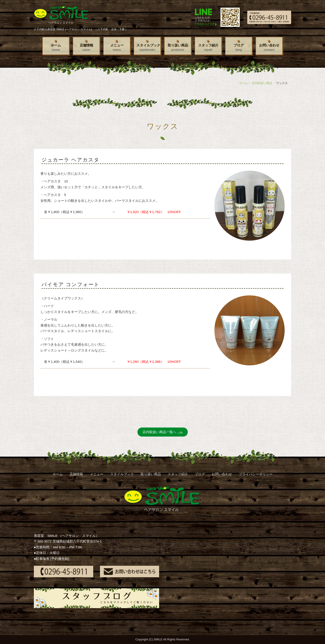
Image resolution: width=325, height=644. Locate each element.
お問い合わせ (269, 47)
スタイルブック (148, 47)
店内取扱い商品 (262, 83)
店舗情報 (86, 47)
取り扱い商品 (178, 47)
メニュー (117, 47)
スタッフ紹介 (208, 47)
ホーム (56, 47)
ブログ (239, 47)
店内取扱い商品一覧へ (159, 432)
